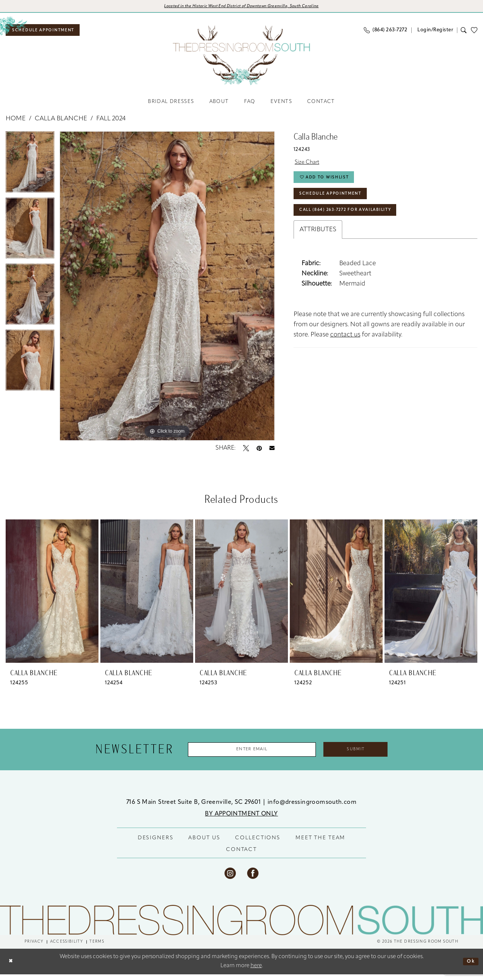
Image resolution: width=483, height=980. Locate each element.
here (256, 972)
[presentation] (52, 594)
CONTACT (241, 855)
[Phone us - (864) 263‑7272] (385, 32)
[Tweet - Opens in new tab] (246, 452)
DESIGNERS (156, 843)
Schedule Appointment (337, 203)
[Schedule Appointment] (49, 32)
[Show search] (464, 32)
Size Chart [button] (309, 167)
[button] (434, 32)
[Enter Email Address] (246, 754)
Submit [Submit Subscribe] (368, 754)
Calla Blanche (61, 122)
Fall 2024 (111, 122)
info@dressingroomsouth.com (312, 808)
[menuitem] (49, 32)
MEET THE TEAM (320, 843)
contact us (345, 348)
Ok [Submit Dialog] (470, 967)
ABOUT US (204, 843)
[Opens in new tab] (242, 7)
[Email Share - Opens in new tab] (272, 452)
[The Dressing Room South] (241, 925)
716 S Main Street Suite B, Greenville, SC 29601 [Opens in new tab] (194, 808)
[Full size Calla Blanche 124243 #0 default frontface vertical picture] (167, 290)
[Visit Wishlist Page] (476, 32)
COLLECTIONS (258, 843)
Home (16, 122)
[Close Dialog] (12, 967)
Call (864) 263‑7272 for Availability (355, 223)
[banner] (241, 58)
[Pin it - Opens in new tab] (259, 452)
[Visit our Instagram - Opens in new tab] (230, 879)
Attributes (318, 243)
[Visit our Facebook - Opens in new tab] (253, 879)
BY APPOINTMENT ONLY (241, 819)
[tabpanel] (30, 168)
